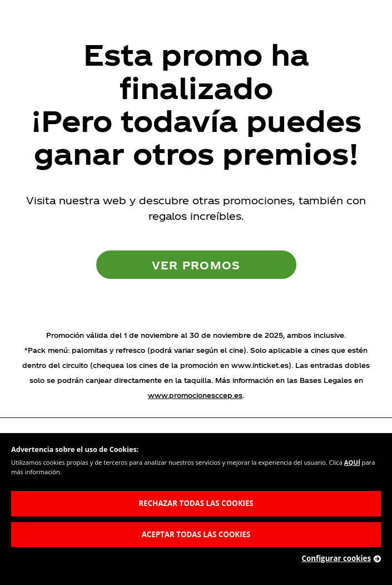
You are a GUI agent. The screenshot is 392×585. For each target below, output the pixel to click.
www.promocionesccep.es (195, 395)
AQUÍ (352, 462)
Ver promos (196, 265)
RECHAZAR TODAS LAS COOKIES (196, 503)
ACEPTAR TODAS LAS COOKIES (196, 534)
